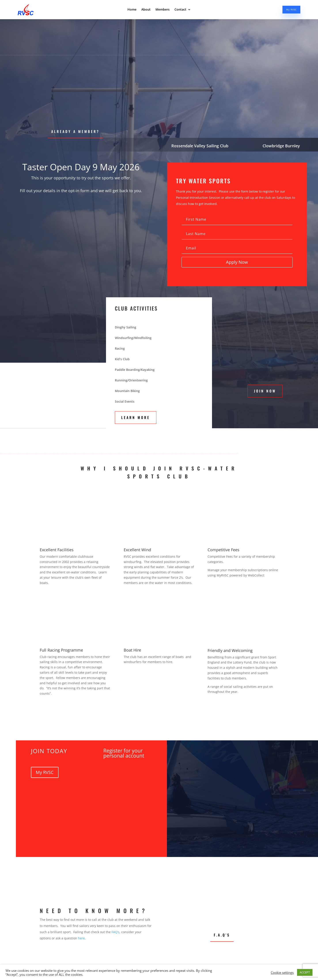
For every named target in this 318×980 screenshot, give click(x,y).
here (81, 938)
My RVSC (289, 11)
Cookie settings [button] (282, 972)
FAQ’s (115, 932)
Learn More (136, 417)
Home (132, 11)
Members (163, 11)
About (146, 11)
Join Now (265, 391)
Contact (180, 11)
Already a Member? (75, 131)
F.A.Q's (222, 935)
